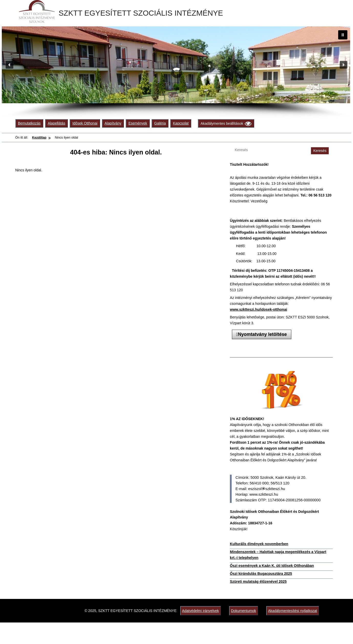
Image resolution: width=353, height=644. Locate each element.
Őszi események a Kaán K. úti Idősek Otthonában (272, 566)
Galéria (160, 123)
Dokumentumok (243, 611)
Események (138, 123)
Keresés (320, 151)
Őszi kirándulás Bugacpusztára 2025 (261, 574)
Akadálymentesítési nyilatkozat (292, 611)
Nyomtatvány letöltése (262, 334)
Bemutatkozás (29, 123)
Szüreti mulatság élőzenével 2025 (258, 581)
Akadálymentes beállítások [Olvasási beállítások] (226, 124)
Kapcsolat (181, 123)
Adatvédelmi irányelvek (200, 611)
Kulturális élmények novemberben (259, 544)
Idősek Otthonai (85, 123)
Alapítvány (113, 123)
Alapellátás (56, 123)
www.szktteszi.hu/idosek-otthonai (259, 309)
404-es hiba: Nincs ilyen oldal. (116, 152)
